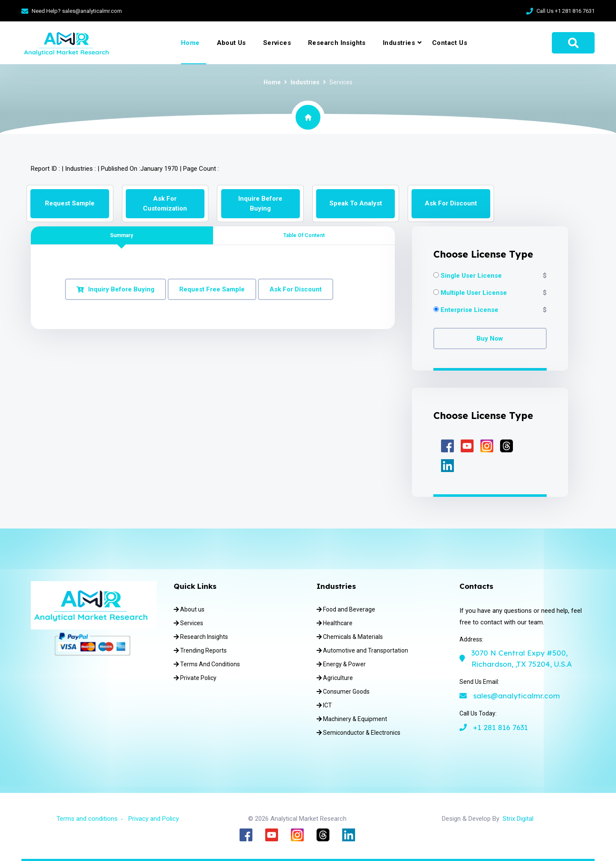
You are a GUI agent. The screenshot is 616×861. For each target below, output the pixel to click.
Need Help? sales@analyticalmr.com (77, 11)
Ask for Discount (451, 203)
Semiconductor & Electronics (358, 733)
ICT (324, 705)
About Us (231, 43)
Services (277, 43)
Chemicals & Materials (350, 637)
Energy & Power (341, 664)
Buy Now (490, 338)
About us (189, 609)
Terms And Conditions (207, 664)
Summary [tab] (121, 235)
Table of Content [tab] (304, 235)
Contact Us (450, 43)
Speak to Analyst (356, 203)
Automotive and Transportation (362, 650)
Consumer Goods (343, 692)
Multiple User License (474, 293)
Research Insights (337, 43)
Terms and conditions (87, 819)
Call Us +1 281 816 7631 (566, 11)
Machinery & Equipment (352, 719)
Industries (399, 43)
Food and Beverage (346, 609)
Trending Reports (200, 650)
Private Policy (195, 678)
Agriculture (335, 678)
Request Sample (70, 203)
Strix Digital (518, 819)
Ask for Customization (165, 203)
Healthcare (335, 623)
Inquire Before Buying (260, 203)
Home (190, 43)
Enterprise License (469, 310)
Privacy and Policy (154, 819)
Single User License (471, 276)
